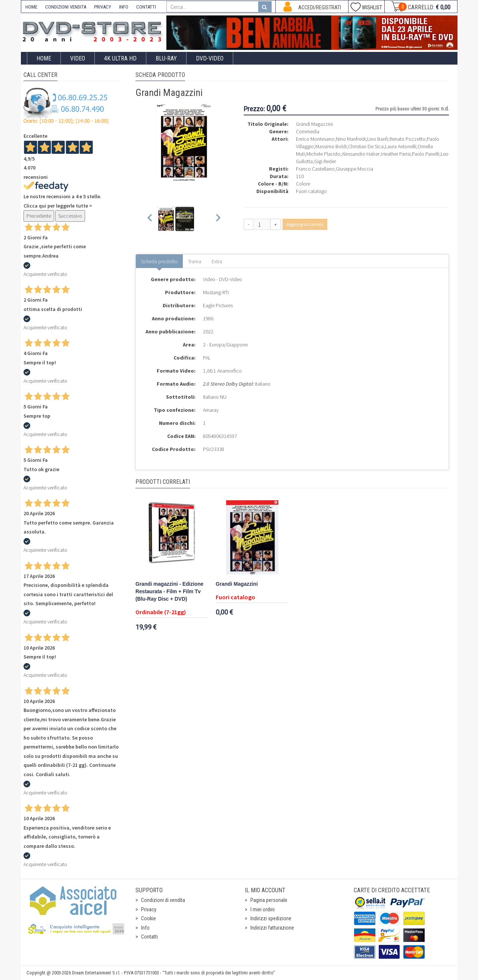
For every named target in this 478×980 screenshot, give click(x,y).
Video (78, 58)
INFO (124, 7)
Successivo (70, 216)
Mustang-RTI (216, 292)
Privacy (149, 909)
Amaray (211, 410)
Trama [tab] (195, 261)
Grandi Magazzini (237, 584)
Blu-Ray (166, 58)
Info (145, 928)
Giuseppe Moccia (354, 169)
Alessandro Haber (361, 154)
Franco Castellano (315, 169)
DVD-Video (210, 58)
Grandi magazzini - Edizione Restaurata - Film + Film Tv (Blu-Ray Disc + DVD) (169, 592)
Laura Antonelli (401, 146)
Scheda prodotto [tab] (159, 261)
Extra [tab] (217, 261)
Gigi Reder (325, 161)
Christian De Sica (366, 146)
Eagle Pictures (218, 305)
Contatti (149, 937)
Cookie (149, 918)
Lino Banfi (378, 139)
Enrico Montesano (315, 139)
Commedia (308, 131)
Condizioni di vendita (163, 900)
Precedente (39, 216)
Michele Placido (323, 154)
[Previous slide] (150, 219)
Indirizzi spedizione (271, 918)
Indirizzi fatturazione (272, 928)
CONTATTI (146, 7)
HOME (31, 7)
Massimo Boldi (331, 146)
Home (44, 58)
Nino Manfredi (351, 139)
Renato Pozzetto (407, 139)
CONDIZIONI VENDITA (66, 7)
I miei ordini (263, 909)
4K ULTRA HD (120, 58)
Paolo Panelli (426, 154)
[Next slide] (218, 219)
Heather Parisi (396, 154)
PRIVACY (103, 7)
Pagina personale (269, 900)
